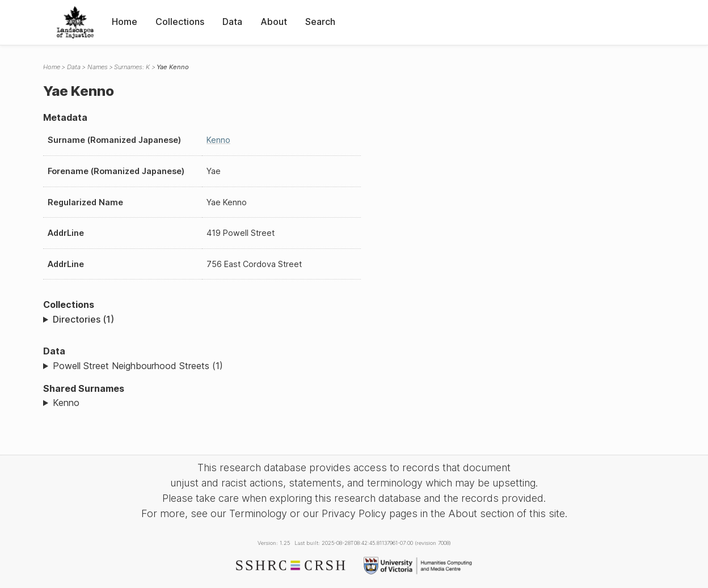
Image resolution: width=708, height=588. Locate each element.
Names (98, 67)
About (274, 22)
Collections (180, 22)
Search (320, 22)
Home (125, 22)
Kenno (218, 140)
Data (232, 22)
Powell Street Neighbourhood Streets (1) (138, 366)
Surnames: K (132, 67)
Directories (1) (83, 319)
